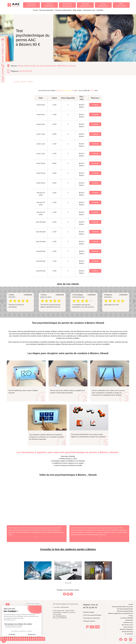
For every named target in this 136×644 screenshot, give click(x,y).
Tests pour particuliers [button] (46, 10)
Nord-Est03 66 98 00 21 (49, 5)
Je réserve (95, 105)
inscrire (125, 331)
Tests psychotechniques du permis (122, 607)
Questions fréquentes (126, 629)
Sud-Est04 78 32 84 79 (103, 5)
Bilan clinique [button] (77, 10)
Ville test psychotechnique (125, 611)
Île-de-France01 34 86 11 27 (67, 5)
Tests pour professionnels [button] (63, 10)
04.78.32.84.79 (50, 334)
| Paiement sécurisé (89, 621)
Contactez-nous (128, 622)
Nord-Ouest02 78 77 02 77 (31, 5)
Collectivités (129, 620)
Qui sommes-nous (127, 625)
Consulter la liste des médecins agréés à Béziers (68, 549)
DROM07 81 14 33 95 (121, 5)
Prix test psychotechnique (125, 609)
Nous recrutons (128, 627)
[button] (2, 301)
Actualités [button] (100, 10)
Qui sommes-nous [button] (89, 10)
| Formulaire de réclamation (91, 618)
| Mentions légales (89, 612)
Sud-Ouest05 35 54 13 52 (85, 5)
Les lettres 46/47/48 (127, 618)
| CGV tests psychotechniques (92, 615)
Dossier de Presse (127, 632)
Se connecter (129, 634)
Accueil (35, 10)
